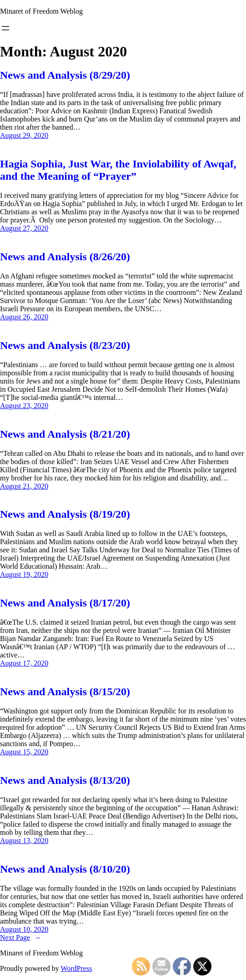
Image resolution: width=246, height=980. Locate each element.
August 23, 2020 (24, 406)
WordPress (76, 968)
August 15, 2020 (24, 752)
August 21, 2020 (24, 486)
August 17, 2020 (24, 663)
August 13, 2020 (24, 841)
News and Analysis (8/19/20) (65, 514)
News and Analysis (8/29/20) (65, 75)
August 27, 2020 (24, 228)
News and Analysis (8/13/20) (65, 780)
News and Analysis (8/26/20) (65, 257)
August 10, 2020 (24, 929)
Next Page (20, 937)
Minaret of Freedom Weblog (41, 11)
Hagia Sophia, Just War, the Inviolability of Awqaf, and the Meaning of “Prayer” (118, 170)
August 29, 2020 (24, 135)
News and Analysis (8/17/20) (65, 603)
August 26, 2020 (24, 317)
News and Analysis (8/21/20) (65, 434)
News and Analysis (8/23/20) (65, 345)
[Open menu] (5, 28)
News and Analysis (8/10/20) (65, 869)
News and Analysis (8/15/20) (65, 692)
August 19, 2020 (24, 574)
